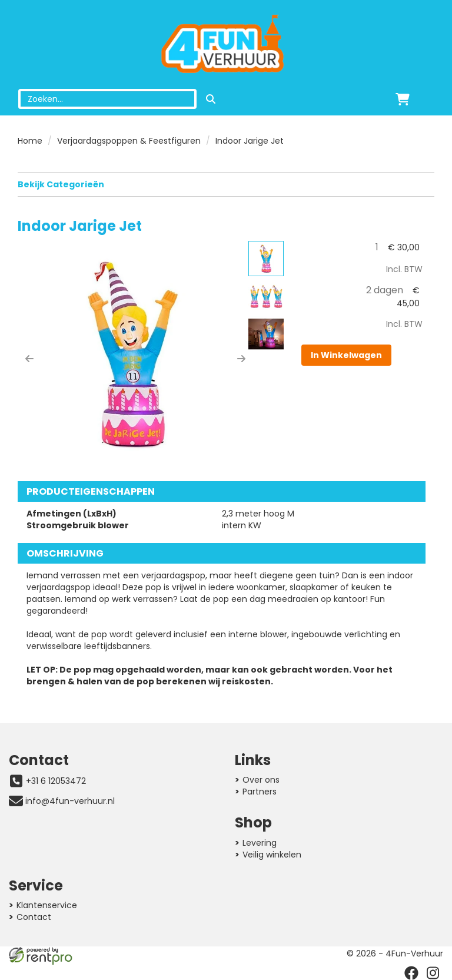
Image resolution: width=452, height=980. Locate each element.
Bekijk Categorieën (226, 184)
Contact (34, 917)
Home (30, 141)
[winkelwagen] (403, 99)
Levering (260, 843)
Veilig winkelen (272, 855)
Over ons (261, 780)
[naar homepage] (226, 45)
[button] (29, 359)
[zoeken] (211, 99)
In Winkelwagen (346, 355)
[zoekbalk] (107, 99)
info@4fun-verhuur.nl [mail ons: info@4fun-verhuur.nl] (70, 801)
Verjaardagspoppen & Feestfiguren (129, 141)
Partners (260, 792)
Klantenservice (47, 905)
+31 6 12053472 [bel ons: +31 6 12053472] (56, 781)
